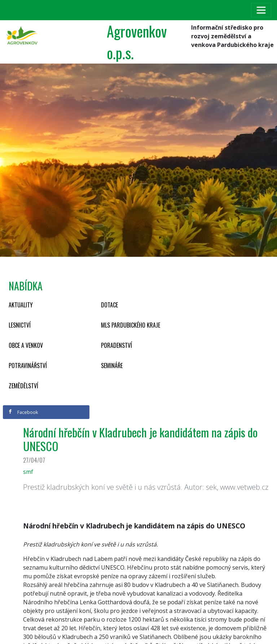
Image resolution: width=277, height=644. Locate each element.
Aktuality (21, 305)
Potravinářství (28, 366)
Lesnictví (20, 325)
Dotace (109, 305)
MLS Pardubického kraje (131, 325)
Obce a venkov (26, 345)
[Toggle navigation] (261, 10)
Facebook (23, 412)
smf (28, 472)
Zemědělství (23, 386)
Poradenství (116, 345)
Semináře (112, 366)
